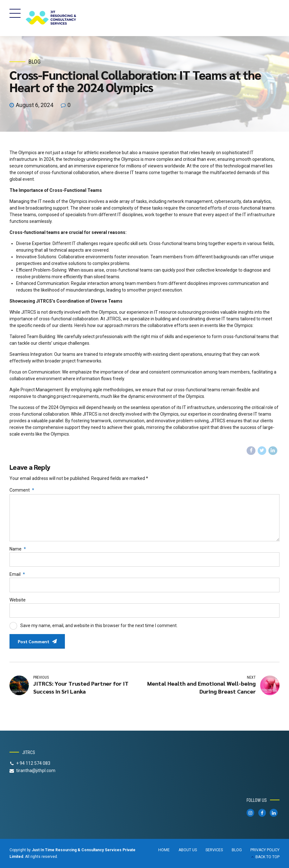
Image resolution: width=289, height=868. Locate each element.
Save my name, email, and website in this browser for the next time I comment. (99, 626)
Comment (22, 490)
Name (18, 549)
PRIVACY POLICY (265, 850)
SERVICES (214, 850)
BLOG (237, 850)
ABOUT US (188, 850)
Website (18, 600)
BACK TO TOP (267, 857)
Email (17, 574)
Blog (35, 62)
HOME (164, 850)
